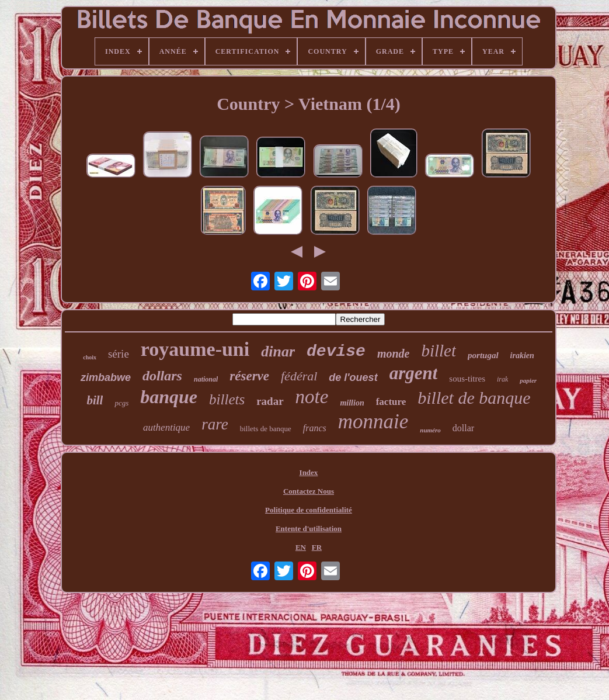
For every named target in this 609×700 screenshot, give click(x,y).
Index (309, 472)
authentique (166, 427)
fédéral (299, 376)
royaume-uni (195, 349)
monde (394, 354)
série (119, 354)
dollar (463, 428)
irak (502, 379)
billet (439, 351)
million (352, 403)
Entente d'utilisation (309, 529)
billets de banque (266, 429)
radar (270, 401)
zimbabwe (106, 377)
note (312, 397)
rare (215, 424)
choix (90, 357)
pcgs (121, 403)
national (206, 379)
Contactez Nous (309, 491)
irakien (522, 356)
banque (169, 397)
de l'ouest (353, 377)
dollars (162, 376)
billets (227, 399)
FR (317, 547)
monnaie (373, 422)
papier (528, 380)
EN (301, 547)
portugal (483, 355)
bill (95, 400)
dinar (278, 351)
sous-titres (467, 379)
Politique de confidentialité (309, 510)
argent (414, 373)
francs (315, 428)
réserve (249, 376)
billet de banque (474, 398)
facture (391, 402)
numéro (430, 430)
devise (336, 351)
